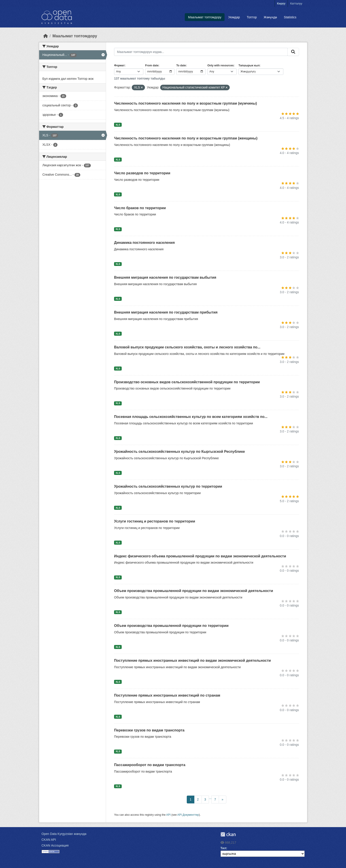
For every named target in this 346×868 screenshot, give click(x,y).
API (168, 815)
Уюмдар (234, 17)
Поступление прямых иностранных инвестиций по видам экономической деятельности (192, 660)
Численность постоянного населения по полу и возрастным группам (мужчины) (186, 103)
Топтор (252, 17)
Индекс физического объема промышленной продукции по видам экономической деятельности (200, 556)
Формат (119, 65)
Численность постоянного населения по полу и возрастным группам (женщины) (186, 138)
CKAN (228, 834)
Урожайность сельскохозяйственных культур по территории (168, 486)
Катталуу (296, 3)
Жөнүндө (270, 17)
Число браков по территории (140, 208)
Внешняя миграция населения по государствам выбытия (165, 277)
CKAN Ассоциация (55, 845)
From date (152, 65)
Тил (223, 848)
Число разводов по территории (142, 173)
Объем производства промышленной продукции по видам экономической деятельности (194, 591)
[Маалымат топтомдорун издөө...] (201, 52)
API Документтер (188, 815)
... (210, 798)
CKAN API (49, 840)
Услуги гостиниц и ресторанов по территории (155, 521)
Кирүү (281, 3)
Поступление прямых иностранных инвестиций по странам (167, 695)
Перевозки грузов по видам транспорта (149, 730)
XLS (118, 125)
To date (181, 65)
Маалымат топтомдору (205, 17)
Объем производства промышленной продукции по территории (171, 626)
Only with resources (220, 65)
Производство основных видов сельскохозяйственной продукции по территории (187, 382)
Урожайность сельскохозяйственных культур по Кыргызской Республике (179, 452)
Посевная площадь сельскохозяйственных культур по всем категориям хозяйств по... (191, 417)
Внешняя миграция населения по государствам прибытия (166, 312)
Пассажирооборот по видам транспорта (150, 765)
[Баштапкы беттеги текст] (46, 36)
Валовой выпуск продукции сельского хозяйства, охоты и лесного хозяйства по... (187, 347)
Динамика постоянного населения (144, 243)
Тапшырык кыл (249, 65)
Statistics (290, 17)
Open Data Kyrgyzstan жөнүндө (64, 834)
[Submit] (293, 52)
